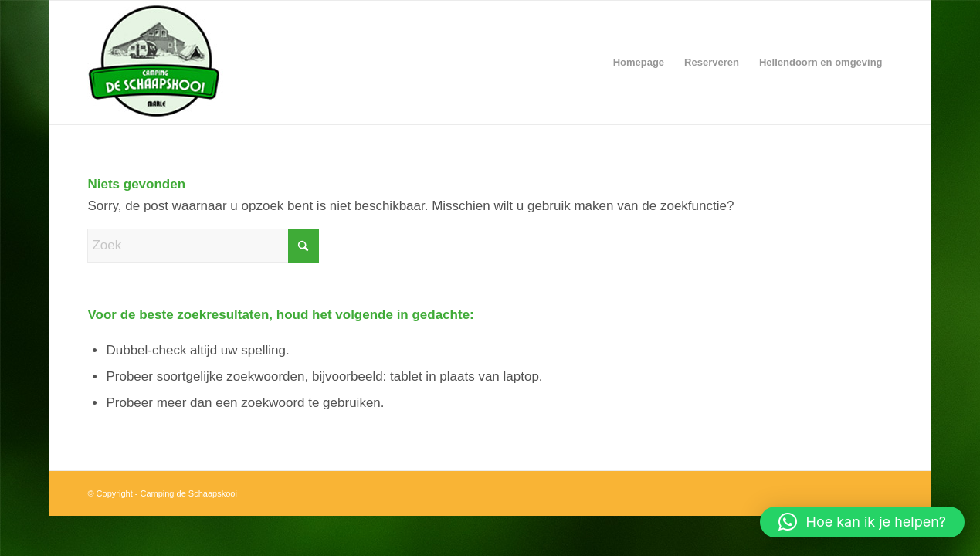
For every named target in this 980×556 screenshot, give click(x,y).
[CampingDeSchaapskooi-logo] (280, 63)
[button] (862, 522)
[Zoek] (203, 246)
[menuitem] (639, 63)
